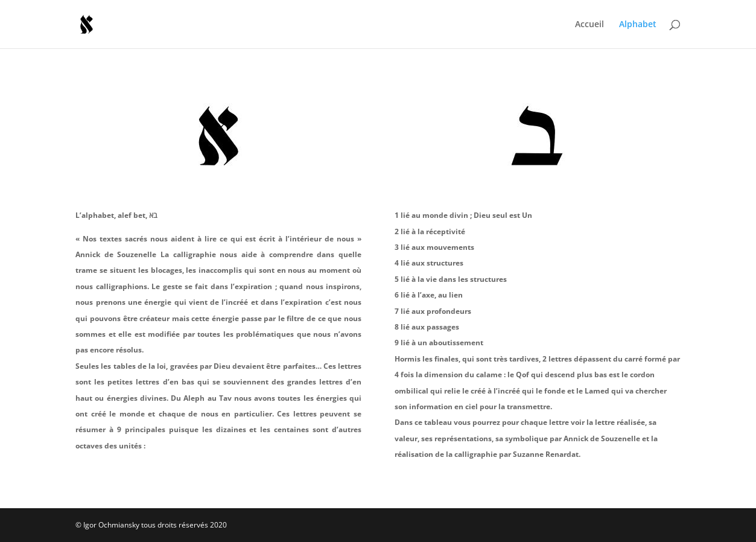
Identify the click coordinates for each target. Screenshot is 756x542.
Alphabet (638, 25)
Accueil (589, 25)
